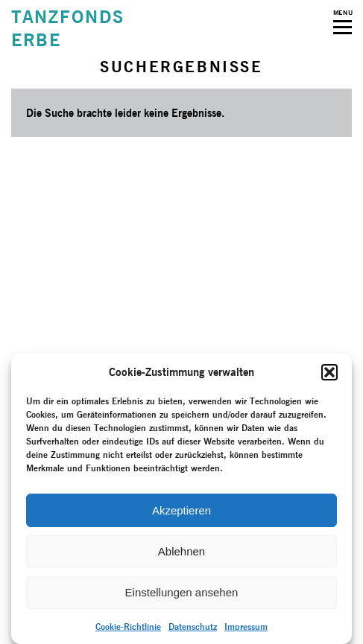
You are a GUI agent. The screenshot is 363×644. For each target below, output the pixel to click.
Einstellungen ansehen (182, 592)
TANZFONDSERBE (68, 28)
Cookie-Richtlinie (128, 627)
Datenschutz (193, 627)
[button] (329, 372)
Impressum (246, 627)
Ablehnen (181, 551)
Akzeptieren (181, 510)
